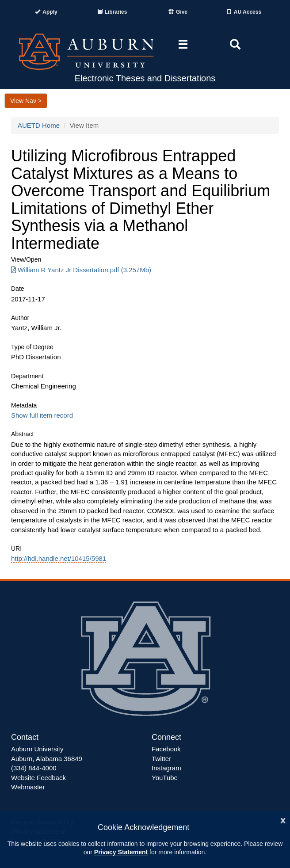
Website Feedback (38, 778)
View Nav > (26, 101)
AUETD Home (39, 125)
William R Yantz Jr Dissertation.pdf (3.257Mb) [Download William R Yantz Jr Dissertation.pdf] (81, 270)
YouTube (165, 778)
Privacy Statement (121, 852)
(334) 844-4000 (34, 768)
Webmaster (28, 787)
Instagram (166, 768)
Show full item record (42, 415)
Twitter (161, 759)
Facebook (166, 749)
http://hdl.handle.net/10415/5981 (59, 558)
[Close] (283, 820)
